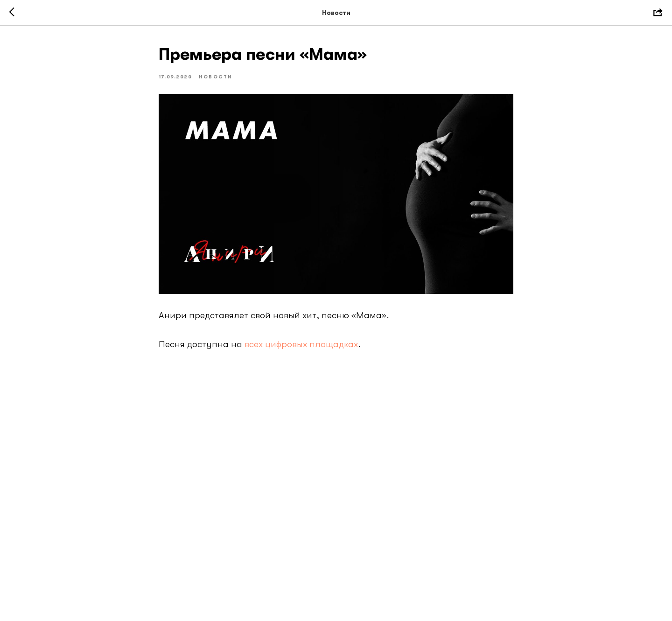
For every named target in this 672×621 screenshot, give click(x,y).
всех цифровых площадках (301, 344)
